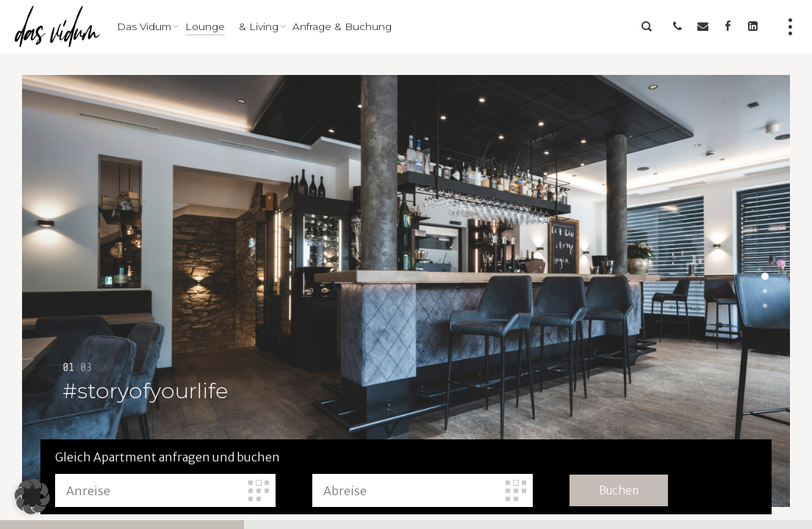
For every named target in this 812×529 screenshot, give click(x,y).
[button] (32, 497)
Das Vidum (144, 26)
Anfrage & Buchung (342, 26)
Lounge (205, 26)
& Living (259, 26)
